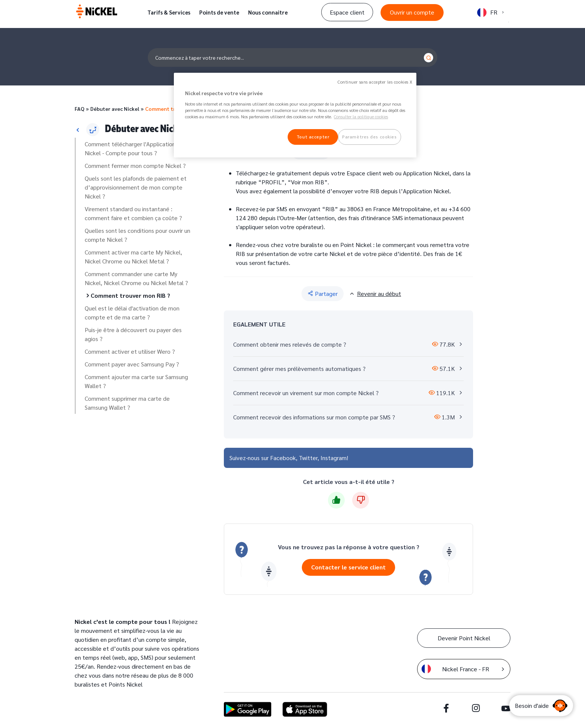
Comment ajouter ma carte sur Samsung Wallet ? (136, 381)
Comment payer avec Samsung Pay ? (132, 364)
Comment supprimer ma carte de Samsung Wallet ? (127, 403)
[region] (295, 115)
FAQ (79, 109)
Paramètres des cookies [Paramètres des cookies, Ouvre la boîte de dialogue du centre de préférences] (370, 137)
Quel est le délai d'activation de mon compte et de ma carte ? (132, 313)
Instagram (334, 458)
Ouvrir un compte (412, 12)
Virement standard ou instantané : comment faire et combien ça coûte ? (133, 213)
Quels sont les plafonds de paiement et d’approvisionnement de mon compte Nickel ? (136, 187)
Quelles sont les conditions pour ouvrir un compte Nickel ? (137, 235)
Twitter (308, 458)
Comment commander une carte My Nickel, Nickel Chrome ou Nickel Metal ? (136, 278)
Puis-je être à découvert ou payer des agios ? (133, 334)
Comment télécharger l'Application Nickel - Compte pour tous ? (130, 148)
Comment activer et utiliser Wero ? (130, 351)
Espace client (347, 12)
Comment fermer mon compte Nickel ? (135, 165)
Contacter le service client (348, 567)
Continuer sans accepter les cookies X (375, 82)
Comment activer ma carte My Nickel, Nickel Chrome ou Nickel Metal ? (133, 257)
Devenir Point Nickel (464, 638)
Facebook (283, 458)
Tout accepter (313, 137)
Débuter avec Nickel (115, 109)
